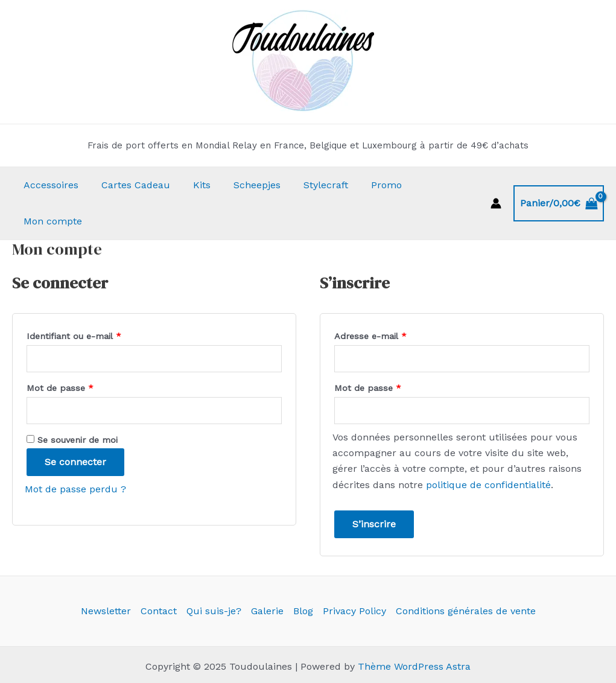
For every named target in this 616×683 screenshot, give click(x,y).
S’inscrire (374, 488)
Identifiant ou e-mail (97, 298)
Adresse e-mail (393, 298)
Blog (303, 575)
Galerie (267, 575)
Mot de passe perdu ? (75, 453)
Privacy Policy (354, 575)
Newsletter (106, 575)
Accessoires (49, 185)
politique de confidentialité (488, 449)
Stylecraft (310, 185)
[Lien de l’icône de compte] (496, 185)
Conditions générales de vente (466, 575)
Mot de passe (83, 350)
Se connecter (75, 426)
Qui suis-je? (214, 575)
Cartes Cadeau (130, 185)
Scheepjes (244, 185)
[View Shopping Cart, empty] (559, 185)
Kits (193, 185)
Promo (367, 185)
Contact (159, 575)
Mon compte (430, 185)
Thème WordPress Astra (414, 630)
